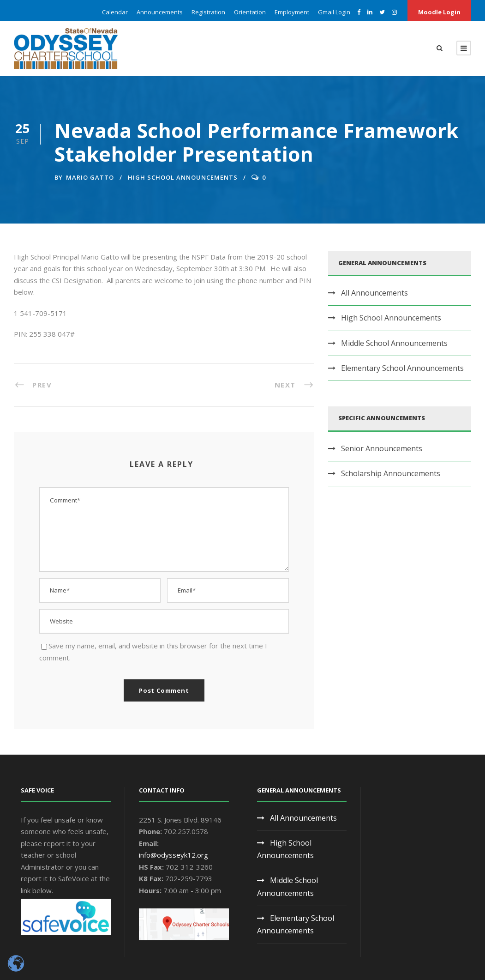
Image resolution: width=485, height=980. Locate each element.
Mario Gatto (90, 177)
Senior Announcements (382, 448)
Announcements (160, 12)
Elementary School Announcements (402, 368)
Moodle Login (439, 12)
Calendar (115, 12)
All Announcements (374, 293)
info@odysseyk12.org (174, 855)
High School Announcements (183, 177)
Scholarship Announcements (391, 473)
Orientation (250, 12)
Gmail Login (334, 12)
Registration (208, 12)
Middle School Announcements (394, 343)
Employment (292, 12)
